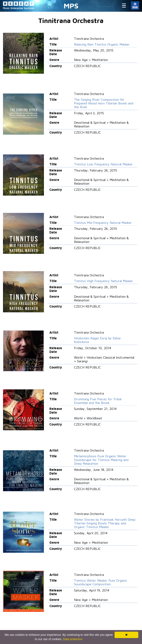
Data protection (73, 639)
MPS (71, 6)
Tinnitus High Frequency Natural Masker (103, 281)
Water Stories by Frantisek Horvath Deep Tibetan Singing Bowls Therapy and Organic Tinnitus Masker (105, 523)
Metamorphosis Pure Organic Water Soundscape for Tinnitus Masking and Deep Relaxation (101, 460)
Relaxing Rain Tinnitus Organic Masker (102, 44)
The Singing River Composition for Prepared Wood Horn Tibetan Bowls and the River (104, 103)
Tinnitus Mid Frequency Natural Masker (103, 223)
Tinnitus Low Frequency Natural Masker (103, 164)
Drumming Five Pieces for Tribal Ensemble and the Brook (98, 401)
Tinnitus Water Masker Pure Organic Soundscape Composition (101, 582)
